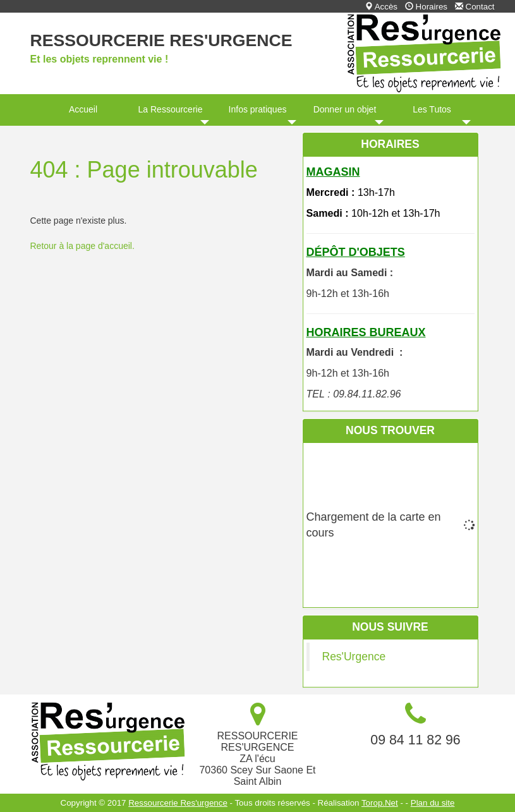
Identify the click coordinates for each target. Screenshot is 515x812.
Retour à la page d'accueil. (82, 246)
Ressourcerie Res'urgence (161, 40)
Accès (381, 7)
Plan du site (433, 803)
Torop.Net (380, 803)
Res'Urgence (354, 657)
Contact (475, 7)
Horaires (426, 7)
